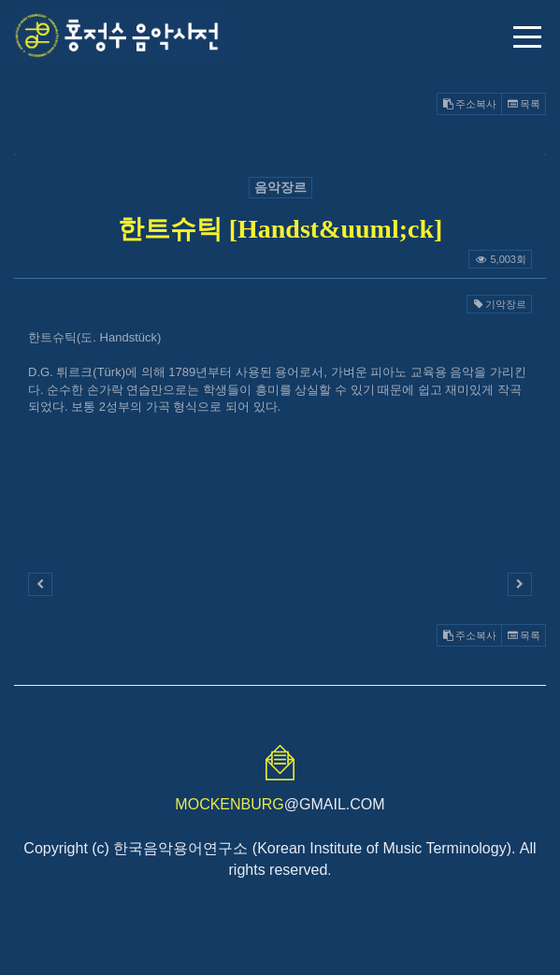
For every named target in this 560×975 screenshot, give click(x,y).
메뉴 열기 (527, 37)
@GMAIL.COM (280, 804)
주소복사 (469, 104)
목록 (524, 104)
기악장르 (499, 304)
